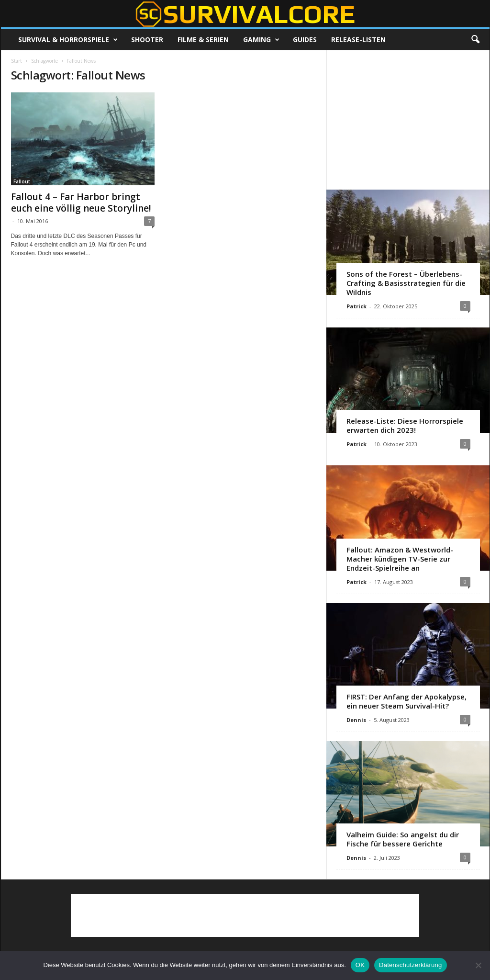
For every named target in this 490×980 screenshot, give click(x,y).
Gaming (261, 40)
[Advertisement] (408, 120)
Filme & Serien (203, 39)
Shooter (147, 39)
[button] (475, 40)
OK (360, 965)
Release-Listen (358, 39)
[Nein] (478, 965)
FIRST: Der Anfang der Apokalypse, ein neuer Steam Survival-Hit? (406, 701)
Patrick (356, 306)
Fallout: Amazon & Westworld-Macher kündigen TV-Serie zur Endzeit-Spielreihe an (400, 559)
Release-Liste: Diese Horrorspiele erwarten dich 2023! (405, 425)
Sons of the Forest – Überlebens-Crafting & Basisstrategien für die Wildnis (406, 283)
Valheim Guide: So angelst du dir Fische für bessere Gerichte (403, 839)
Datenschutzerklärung (410, 965)
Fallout (22, 181)
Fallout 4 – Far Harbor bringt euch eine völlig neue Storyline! (81, 203)
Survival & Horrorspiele (68, 40)
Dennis (356, 720)
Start (17, 61)
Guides (305, 39)
